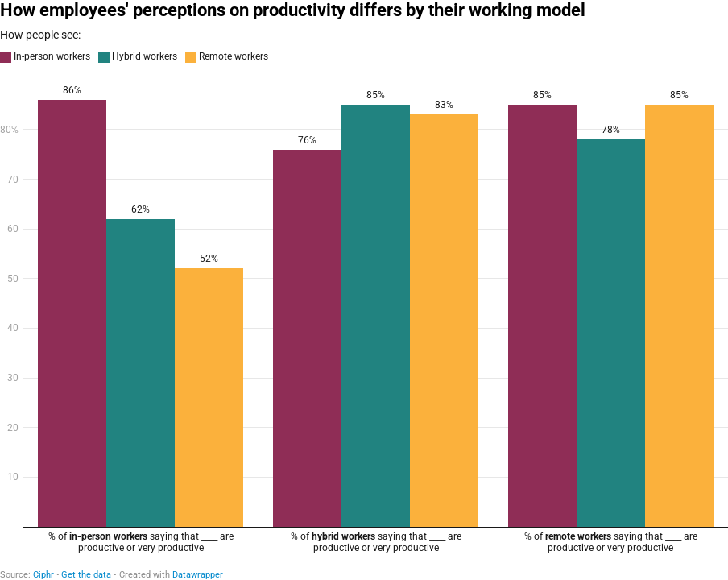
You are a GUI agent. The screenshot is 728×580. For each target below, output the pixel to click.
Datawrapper (198, 575)
